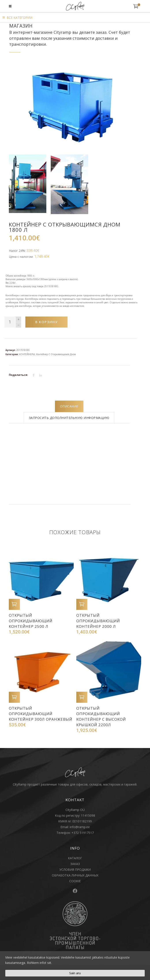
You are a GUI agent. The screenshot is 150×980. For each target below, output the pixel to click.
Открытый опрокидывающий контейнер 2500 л (31, 621)
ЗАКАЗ (75, 864)
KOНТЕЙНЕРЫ (27, 354)
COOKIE (75, 881)
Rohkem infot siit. (39, 963)
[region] (75, 966)
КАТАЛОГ (75, 858)
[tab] (69, 406)
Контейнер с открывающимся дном (56, 354)
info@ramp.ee (80, 827)
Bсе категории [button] (19, 18)
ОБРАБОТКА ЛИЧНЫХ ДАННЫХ (75, 875)
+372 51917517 (83, 833)
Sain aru (75, 973)
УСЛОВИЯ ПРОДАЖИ (75, 870)
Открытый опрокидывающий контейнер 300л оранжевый (41, 714)
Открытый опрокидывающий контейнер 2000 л (98, 621)
